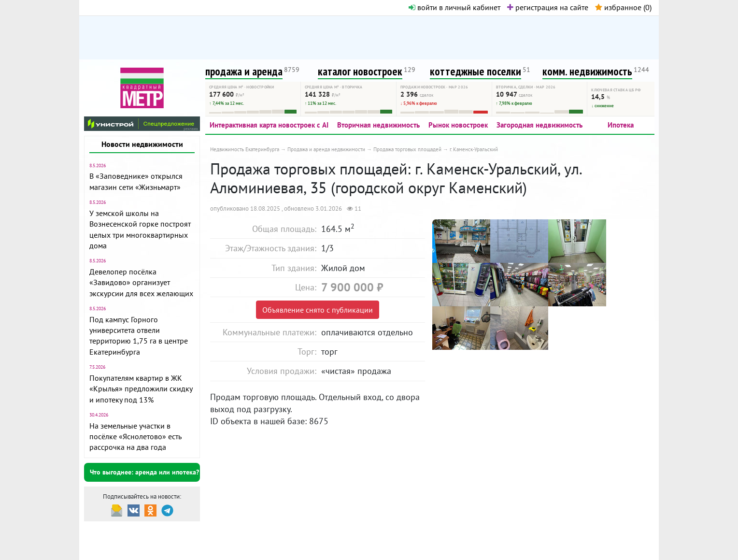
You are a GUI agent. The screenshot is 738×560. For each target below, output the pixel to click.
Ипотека (621, 125)
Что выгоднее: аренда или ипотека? (144, 472)
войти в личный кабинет (454, 7)
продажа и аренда (244, 71)
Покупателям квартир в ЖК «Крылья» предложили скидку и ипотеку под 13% (141, 389)
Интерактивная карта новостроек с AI (269, 125)
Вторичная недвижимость (378, 125)
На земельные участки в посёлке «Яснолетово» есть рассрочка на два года (135, 437)
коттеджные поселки (475, 71)
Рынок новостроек (458, 125)
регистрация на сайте (548, 7)
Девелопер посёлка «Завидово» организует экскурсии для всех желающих (141, 282)
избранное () (623, 7)
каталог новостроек (360, 71)
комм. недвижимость (587, 71)
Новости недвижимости (142, 144)
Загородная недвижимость (539, 125)
